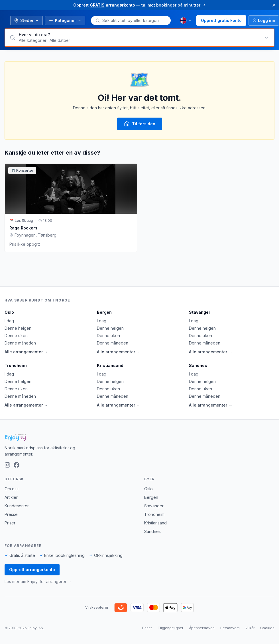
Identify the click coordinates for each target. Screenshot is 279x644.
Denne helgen (18, 328)
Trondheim (16, 365)
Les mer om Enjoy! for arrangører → (38, 582)
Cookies (267, 628)
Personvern (230, 628)
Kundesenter (17, 506)
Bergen (104, 312)
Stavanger (200, 312)
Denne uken (16, 336)
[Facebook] (17, 465)
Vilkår (250, 628)
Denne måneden (20, 343)
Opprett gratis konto (221, 20)
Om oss (12, 489)
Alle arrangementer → (26, 352)
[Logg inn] (264, 20)
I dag (9, 321)
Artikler (11, 497)
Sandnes (198, 365)
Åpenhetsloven (202, 628)
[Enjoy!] (139, 437)
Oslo (9, 312)
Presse (11, 514)
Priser (10, 523)
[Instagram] (7, 465)
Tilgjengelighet (170, 628)
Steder (27, 20)
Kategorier (65, 20)
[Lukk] (274, 5)
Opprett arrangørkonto (32, 570)
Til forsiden (140, 124)
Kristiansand (110, 365)
